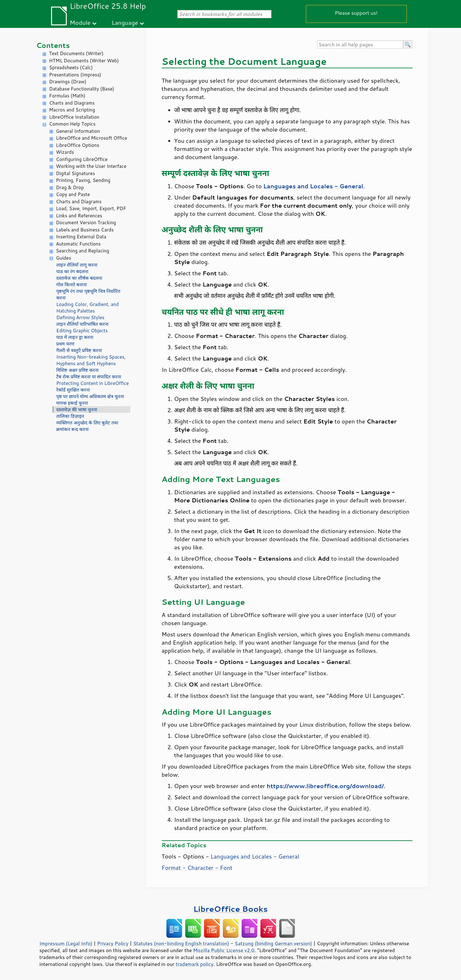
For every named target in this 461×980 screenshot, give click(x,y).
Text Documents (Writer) (76, 53)
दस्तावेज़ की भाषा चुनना (77, 410)
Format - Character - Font (197, 868)
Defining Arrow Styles (81, 317)
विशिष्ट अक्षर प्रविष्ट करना (78, 370)
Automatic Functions (79, 244)
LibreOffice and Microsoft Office (92, 138)
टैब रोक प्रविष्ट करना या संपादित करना (89, 377)
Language (125, 22)
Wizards (65, 152)
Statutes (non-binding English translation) (181, 943)
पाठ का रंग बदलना (72, 271)
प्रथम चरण (65, 344)
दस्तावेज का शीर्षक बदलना (79, 278)
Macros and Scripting (72, 110)
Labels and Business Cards (85, 230)
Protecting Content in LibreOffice (93, 383)
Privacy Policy (113, 943)
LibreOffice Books (231, 909)
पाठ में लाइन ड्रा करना (75, 337)
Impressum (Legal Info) (66, 943)
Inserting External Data (81, 237)
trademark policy (195, 964)
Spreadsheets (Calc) (71, 67)
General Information (78, 131)
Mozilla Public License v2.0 (224, 950)
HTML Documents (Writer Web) (84, 61)
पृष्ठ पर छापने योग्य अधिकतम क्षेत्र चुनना (90, 396)
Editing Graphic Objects (82, 331)
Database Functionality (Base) (82, 89)
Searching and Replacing (83, 251)
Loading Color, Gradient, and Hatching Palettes (88, 308)
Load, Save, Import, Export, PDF (91, 208)
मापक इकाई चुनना (72, 403)
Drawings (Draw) (68, 82)
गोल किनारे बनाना (72, 285)
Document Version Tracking (86, 223)
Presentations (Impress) (75, 75)
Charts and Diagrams (72, 103)
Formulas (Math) (67, 96)
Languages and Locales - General (255, 856)
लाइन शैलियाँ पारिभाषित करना (83, 324)
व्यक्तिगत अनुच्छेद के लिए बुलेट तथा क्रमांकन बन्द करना (87, 426)
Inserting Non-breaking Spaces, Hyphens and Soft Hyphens (91, 360)
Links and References (79, 216)
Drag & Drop (70, 187)
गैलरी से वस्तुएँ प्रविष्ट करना (79, 350)
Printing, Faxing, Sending (83, 180)
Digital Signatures (76, 173)
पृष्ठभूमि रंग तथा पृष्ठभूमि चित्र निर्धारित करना (88, 294)
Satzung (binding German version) (273, 943)
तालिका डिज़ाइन (70, 416)
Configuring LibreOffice (82, 159)
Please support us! (356, 13)
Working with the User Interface (91, 166)
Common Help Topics (72, 124)
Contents (53, 45)
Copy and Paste (73, 194)
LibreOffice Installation (74, 117)
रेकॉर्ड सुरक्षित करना (73, 390)
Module (80, 22)
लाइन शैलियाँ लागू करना (77, 265)
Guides (64, 258)
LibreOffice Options (78, 145)
